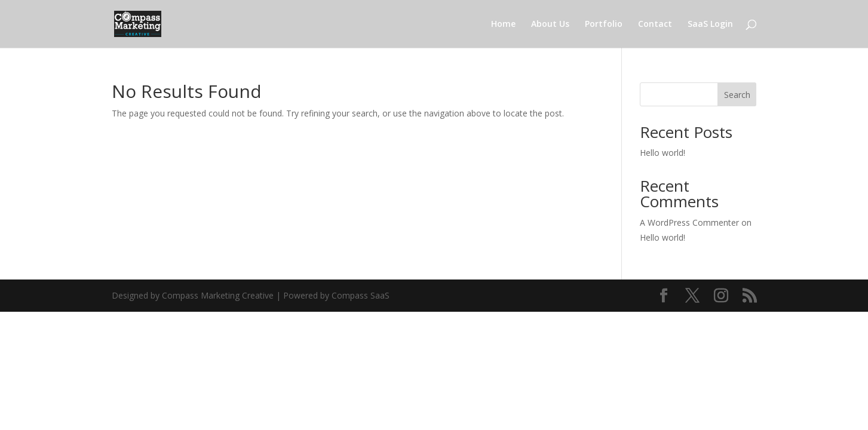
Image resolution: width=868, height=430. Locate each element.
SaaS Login (710, 24)
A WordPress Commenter (689, 222)
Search (737, 95)
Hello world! (662, 153)
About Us (550, 24)
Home (503, 24)
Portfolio (604, 24)
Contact (655, 24)
